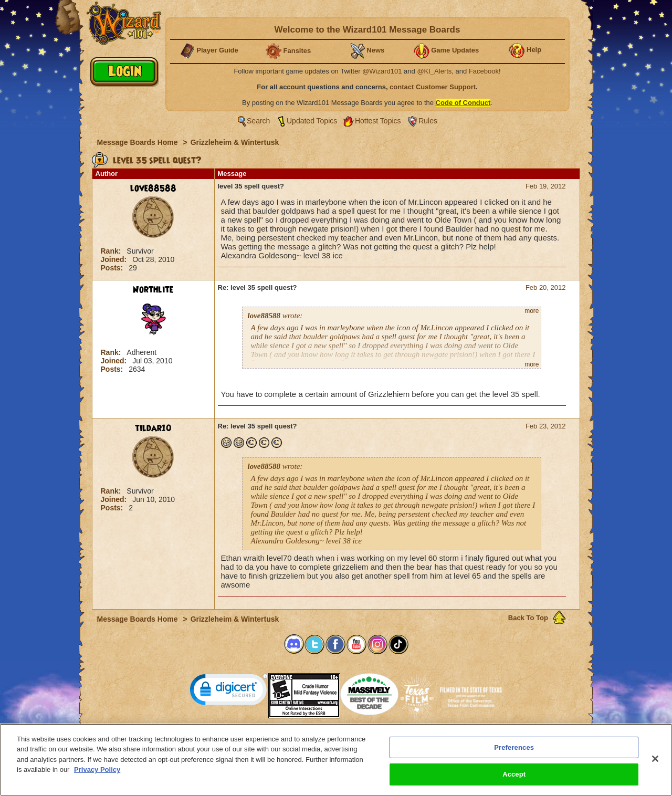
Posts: (113, 268)
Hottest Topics (378, 121)
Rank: (112, 251)
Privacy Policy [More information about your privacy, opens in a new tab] (97, 769)
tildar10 (153, 428)
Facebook (484, 71)
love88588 (153, 188)
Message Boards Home (139, 142)
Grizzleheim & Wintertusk (235, 142)
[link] (229, 692)
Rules (428, 121)
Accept (514, 774)
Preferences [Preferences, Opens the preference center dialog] (514, 747)
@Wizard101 (382, 71)
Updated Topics (312, 121)
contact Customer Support (433, 87)
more (532, 311)
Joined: (115, 259)
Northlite (153, 290)
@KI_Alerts (434, 71)
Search (258, 121)
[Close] (655, 759)
